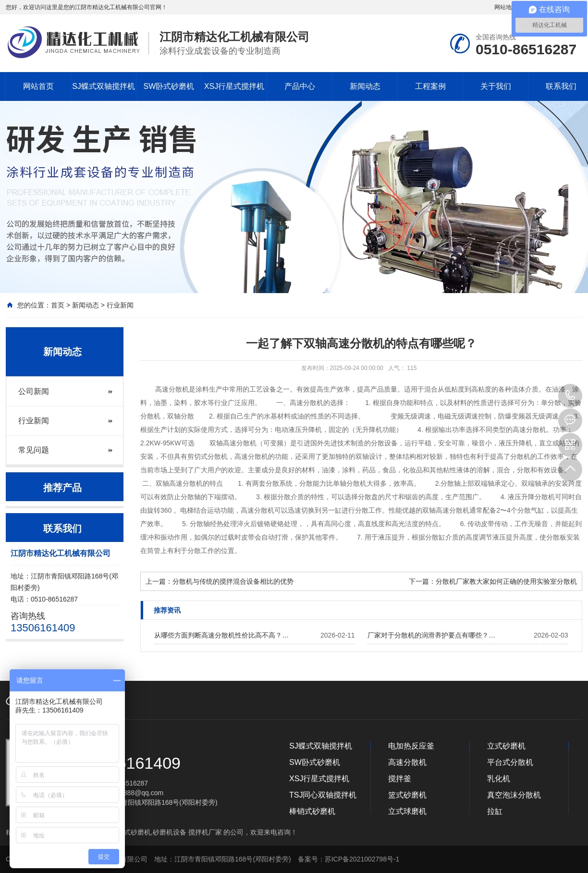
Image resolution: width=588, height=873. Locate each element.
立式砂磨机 (506, 746)
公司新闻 (34, 391)
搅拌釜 (400, 779)
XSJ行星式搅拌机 (234, 86)
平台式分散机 (510, 762)
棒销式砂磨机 (312, 811)
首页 (58, 305)
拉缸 (495, 811)
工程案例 (430, 86)
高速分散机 (407, 762)
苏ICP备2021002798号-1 (362, 859)
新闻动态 (365, 86)
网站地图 (506, 7)
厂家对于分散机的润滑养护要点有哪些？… (431, 635)
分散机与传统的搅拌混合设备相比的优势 (233, 581)
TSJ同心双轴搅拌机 (323, 795)
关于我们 (496, 86)
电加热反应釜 (411, 746)
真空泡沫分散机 (514, 795)
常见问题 (34, 450)
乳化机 (499, 779)
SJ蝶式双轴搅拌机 (104, 86)
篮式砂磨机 (407, 795)
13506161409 (570, 396)
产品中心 (300, 86)
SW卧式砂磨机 (169, 86)
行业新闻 (120, 305)
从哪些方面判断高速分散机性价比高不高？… (221, 635)
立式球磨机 (407, 811)
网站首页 (38, 86)
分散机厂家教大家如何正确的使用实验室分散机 (506, 581)
